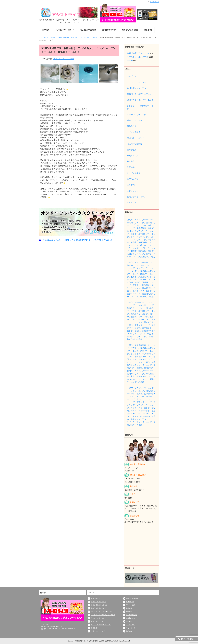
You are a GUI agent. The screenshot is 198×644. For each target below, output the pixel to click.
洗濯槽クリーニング (136, 138)
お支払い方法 (133, 179)
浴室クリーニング (135, 120)
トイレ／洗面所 (134, 132)
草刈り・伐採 (133, 156)
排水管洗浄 (132, 150)
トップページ (133, 76)
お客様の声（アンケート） (138, 53)
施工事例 (148, 30)
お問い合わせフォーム (137, 197)
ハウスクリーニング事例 (64, 59)
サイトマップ (133, 202)
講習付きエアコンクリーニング (140, 100)
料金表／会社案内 (130, 30)
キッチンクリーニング (137, 115)
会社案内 (131, 185)
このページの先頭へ (187, 639)
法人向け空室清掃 (88, 30)
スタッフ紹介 (133, 191)
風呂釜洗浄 (132, 126)
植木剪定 (131, 161)
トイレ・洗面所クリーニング (101, 625)
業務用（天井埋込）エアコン (139, 94)
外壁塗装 (131, 167)
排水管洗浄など (109, 30)
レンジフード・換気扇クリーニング (141, 107)
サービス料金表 (134, 173)
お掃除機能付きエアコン (137, 88)
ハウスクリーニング (65, 30)
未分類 (130, 60)
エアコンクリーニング (137, 82)
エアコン (46, 30)
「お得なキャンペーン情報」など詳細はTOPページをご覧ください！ (77, 240)
